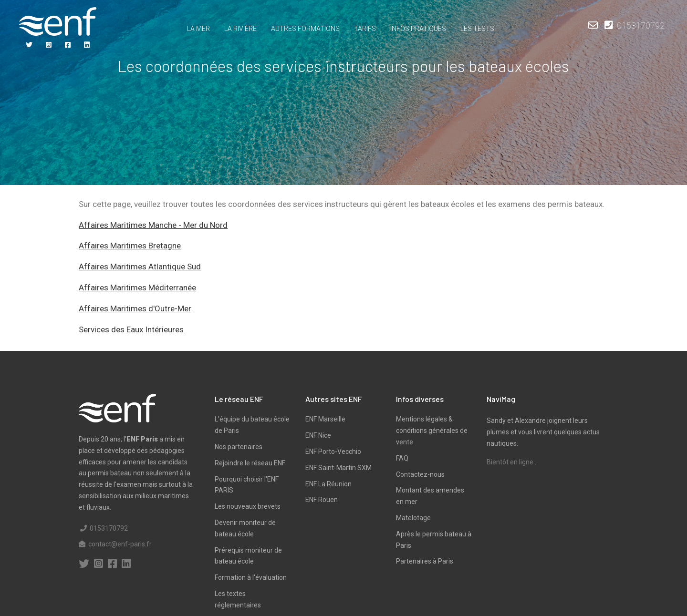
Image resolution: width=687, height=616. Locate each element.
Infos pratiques (418, 29)
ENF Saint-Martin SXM (338, 468)
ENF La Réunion (328, 484)
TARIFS (365, 29)
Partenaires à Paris (425, 561)
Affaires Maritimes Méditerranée (137, 287)
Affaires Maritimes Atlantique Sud (140, 267)
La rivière (240, 29)
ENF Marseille (325, 419)
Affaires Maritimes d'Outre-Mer (135, 308)
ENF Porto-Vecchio (333, 452)
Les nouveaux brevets (248, 506)
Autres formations (305, 29)
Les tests (477, 29)
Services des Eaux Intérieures (131, 329)
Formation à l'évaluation (251, 577)
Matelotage (413, 518)
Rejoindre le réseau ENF (250, 463)
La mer (198, 29)
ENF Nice (318, 435)
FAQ (402, 458)
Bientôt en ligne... (512, 462)
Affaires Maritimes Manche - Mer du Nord (153, 225)
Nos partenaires (239, 447)
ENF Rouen (322, 500)
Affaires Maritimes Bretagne (130, 246)
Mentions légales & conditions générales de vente (432, 431)
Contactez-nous (420, 474)
